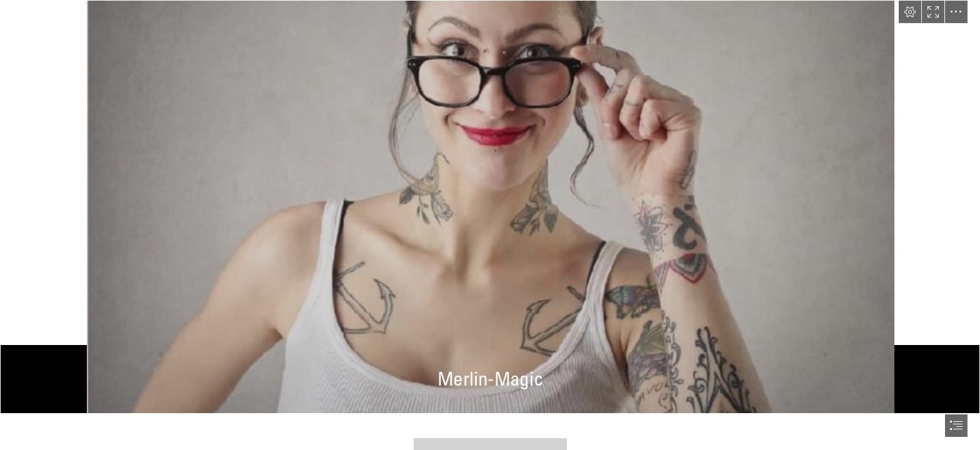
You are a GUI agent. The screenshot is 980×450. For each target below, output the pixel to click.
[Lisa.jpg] (490, 207)
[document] (490, 225)
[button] (910, 12)
